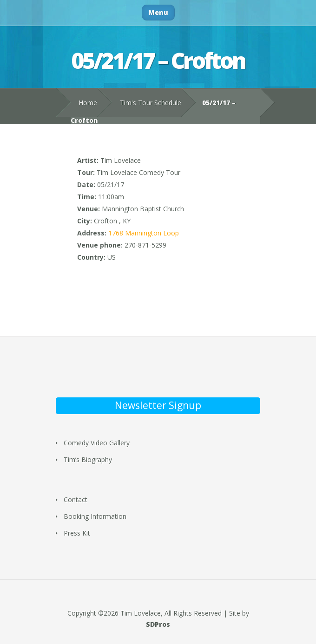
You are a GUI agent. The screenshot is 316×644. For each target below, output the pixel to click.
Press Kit (77, 533)
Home (88, 103)
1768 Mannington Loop (144, 233)
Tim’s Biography (88, 460)
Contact (76, 500)
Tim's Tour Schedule (151, 103)
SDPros (158, 624)
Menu (158, 12)
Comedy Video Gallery (97, 443)
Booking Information (95, 516)
